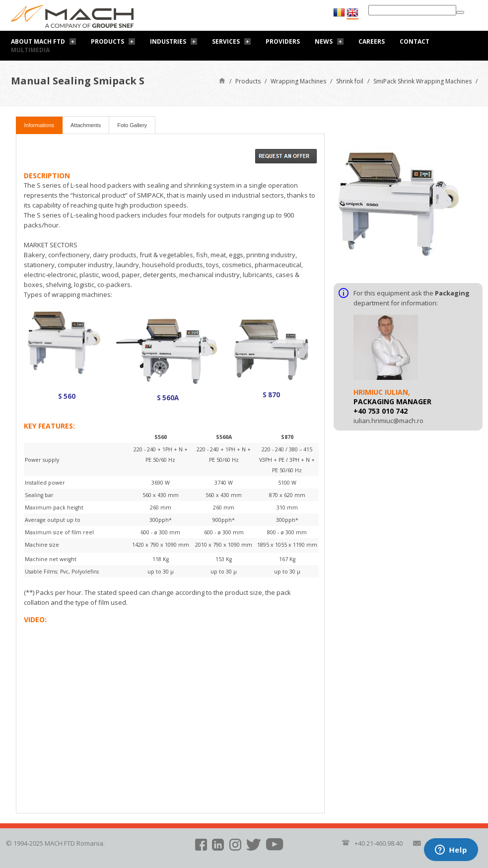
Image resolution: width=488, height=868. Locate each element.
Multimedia (30, 50)
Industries (168, 41)
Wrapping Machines (298, 81)
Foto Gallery (132, 125)
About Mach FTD (38, 41)
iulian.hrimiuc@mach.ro (388, 421)
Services (226, 41)
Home (222, 80)
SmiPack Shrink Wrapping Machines (422, 81)
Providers (283, 41)
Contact (415, 41)
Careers (372, 41)
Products (107, 41)
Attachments (86, 125)
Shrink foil (350, 81)
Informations (39, 125)
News (324, 41)
